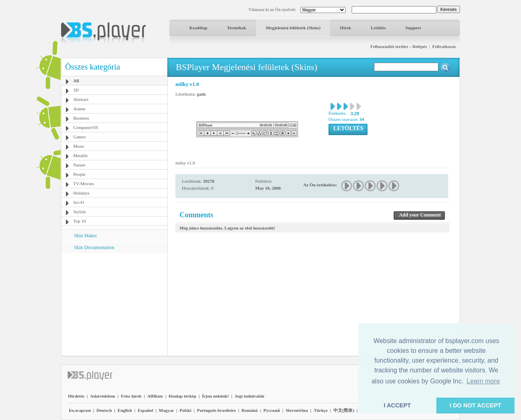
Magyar (166, 410)
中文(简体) (344, 410)
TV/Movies (84, 184)
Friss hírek (131, 396)
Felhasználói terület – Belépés (399, 46)
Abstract (81, 99)
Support (413, 28)
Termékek (237, 28)
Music (79, 146)
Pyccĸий (272, 410)
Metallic (81, 155)
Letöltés (378, 28)
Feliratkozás (444, 46)
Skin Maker (85, 236)
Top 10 (80, 221)
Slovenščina (297, 410)
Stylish (80, 212)
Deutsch (104, 410)
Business (81, 118)
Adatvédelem (103, 396)
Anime (79, 109)
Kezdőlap (198, 28)
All (76, 81)
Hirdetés (76, 396)
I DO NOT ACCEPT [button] (476, 405)
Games (80, 137)
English (125, 410)
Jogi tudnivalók (249, 396)
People (79, 174)
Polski (185, 410)
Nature (79, 165)
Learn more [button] (483, 381)
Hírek (345, 28)
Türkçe (321, 410)
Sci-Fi (79, 202)
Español (145, 410)
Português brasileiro (216, 410)
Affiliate (155, 396)
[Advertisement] (114, 304)
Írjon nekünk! (215, 396)
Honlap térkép (182, 396)
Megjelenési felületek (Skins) (293, 28)
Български (80, 410)
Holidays (81, 193)
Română (250, 410)
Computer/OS (86, 127)
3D (76, 90)
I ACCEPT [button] (397, 405)
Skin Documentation (94, 247)
